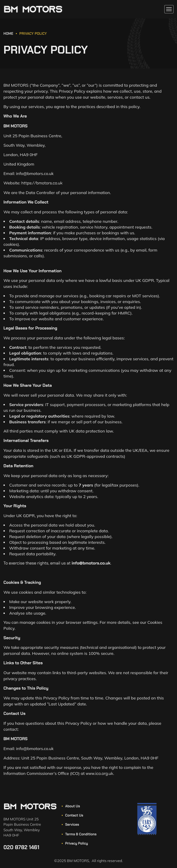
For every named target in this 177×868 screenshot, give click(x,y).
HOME (8, 34)
